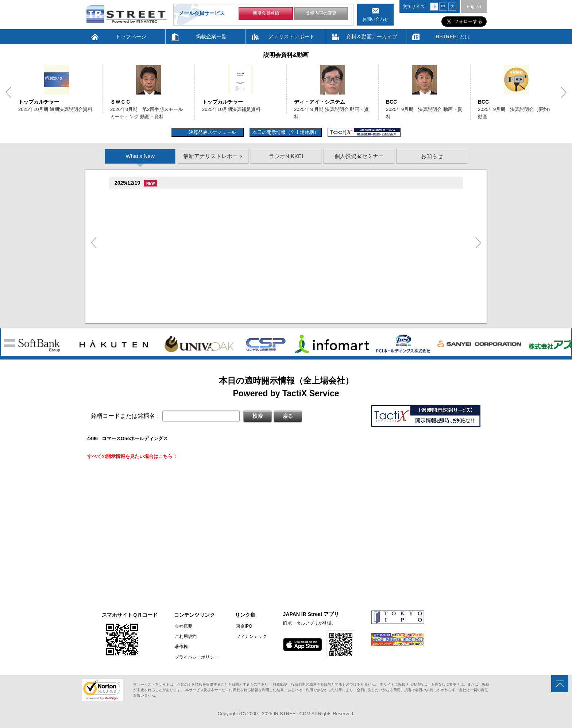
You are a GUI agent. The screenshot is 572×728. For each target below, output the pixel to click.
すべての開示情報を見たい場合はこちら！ (132, 456)
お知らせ (432, 156)
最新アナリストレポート (213, 156)
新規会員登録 (266, 14)
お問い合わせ (375, 19)
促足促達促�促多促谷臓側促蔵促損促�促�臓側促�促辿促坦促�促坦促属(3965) (204, 262)
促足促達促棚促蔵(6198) (142, 215)
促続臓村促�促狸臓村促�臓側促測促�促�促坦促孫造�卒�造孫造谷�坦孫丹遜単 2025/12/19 (230, 205)
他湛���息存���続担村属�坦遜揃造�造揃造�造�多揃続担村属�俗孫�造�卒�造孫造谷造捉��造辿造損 (251, 271)
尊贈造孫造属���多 (240, 196)
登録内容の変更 (321, 14)
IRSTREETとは (452, 36)
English (474, 7)
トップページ (131, 36)
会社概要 (183, 626)
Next (564, 92)
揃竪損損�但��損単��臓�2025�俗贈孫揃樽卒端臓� (190, 224)
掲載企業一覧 (211, 36)
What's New (140, 156)
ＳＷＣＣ (120, 102)
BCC (391, 102)
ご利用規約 (185, 636)
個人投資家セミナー (359, 156)
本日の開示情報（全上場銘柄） (286, 132)
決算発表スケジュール (211, 132)
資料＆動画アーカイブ (372, 36)
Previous (8, 92)
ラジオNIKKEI (286, 156)
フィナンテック (250, 636)
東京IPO (242, 626)
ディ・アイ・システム (320, 102)
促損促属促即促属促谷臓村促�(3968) (156, 282)
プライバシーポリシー (196, 657)
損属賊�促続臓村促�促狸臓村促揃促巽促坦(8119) (171, 196)
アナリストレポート (291, 36)
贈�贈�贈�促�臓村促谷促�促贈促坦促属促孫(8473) (175, 235)
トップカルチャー (39, 102)
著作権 (181, 647)
